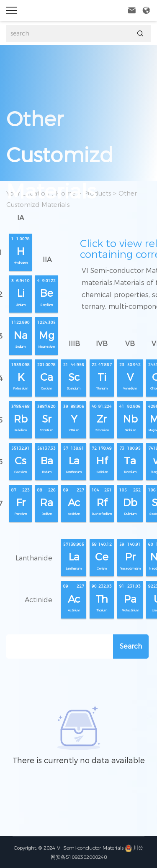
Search (131, 646)
